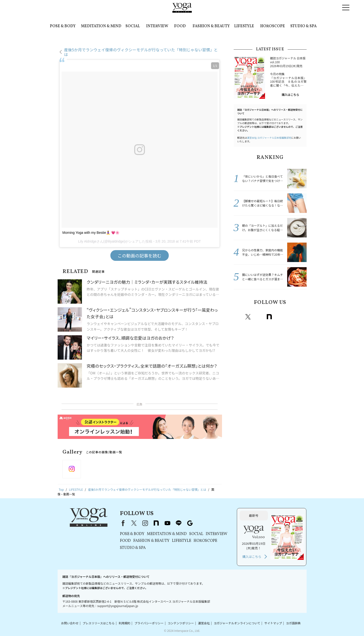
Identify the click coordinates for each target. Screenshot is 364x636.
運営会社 (204, 623)
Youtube (280, 317)
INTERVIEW (157, 26)
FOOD (180, 26)
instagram (259, 317)
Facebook (238, 317)
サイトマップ (273, 623)
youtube (168, 523)
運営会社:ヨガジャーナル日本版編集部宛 (269, 138)
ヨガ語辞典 (293, 623)
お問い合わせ (70, 623)
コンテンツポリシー (181, 623)
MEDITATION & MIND (101, 26)
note (269, 317)
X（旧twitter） (248, 317)
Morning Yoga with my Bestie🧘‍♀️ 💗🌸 (91, 233)
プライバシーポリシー (149, 623)
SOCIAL (133, 26)
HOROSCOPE (273, 26)
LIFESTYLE (244, 26)
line (291, 317)
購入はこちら (290, 95)
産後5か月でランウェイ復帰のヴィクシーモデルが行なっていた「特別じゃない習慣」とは (141, 52)
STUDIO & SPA (303, 26)
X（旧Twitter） (134, 523)
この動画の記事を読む (140, 255)
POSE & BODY (63, 26)
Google (302, 317)
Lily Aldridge (87, 241)
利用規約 (124, 623)
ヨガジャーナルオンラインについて (237, 623)
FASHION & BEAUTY (211, 26)
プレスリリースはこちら (99, 623)
